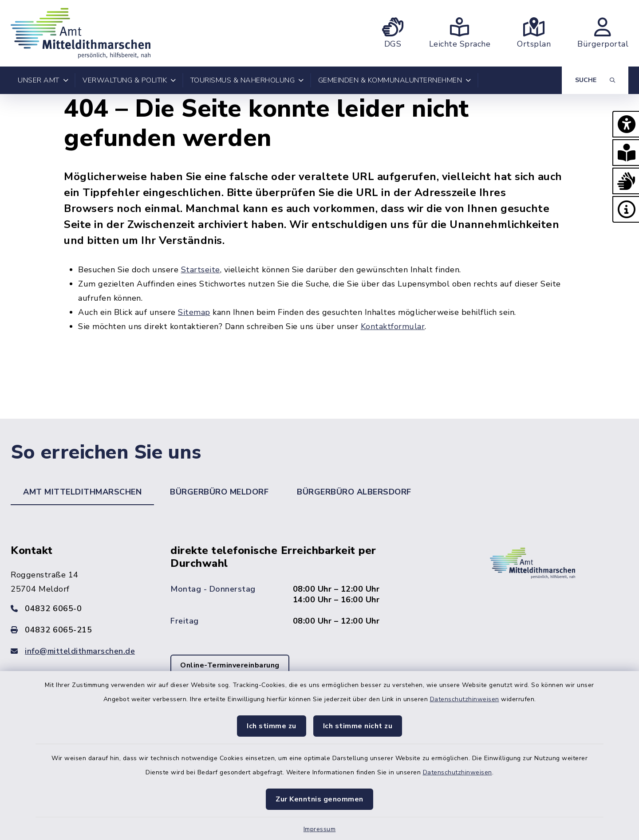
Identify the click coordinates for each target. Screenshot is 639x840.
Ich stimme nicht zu (358, 726)
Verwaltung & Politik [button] (129, 80)
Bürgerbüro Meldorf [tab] (219, 492)
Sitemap (194, 312)
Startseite (201, 270)
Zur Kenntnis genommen (319, 799)
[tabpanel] (319, 623)
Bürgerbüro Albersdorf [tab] (354, 492)
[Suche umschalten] (595, 80)
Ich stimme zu (272, 726)
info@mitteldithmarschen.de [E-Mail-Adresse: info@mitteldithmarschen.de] (80, 651)
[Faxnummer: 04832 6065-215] (80, 630)
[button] (626, 124)
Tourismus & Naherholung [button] (247, 80)
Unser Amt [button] (43, 80)
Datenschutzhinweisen (465, 699)
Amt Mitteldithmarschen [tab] (82, 492)
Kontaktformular (393, 326)
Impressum (320, 829)
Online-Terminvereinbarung (230, 665)
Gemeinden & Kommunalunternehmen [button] (395, 80)
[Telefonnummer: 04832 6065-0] (80, 608)
